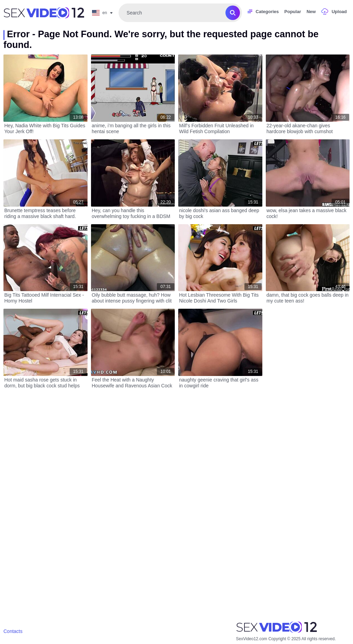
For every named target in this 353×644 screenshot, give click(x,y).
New (311, 12)
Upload (339, 12)
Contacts (13, 631)
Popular (293, 12)
